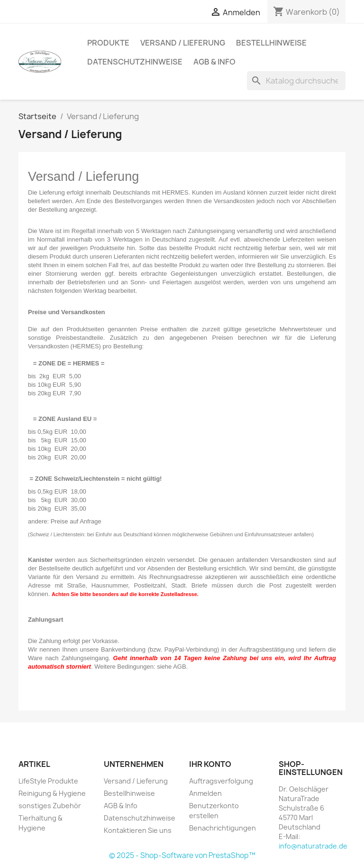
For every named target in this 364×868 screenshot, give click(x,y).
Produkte (108, 43)
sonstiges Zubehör (50, 806)
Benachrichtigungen (223, 828)
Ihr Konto (210, 764)
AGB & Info (214, 62)
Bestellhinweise (271, 43)
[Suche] (296, 81)
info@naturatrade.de (313, 846)
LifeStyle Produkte (48, 781)
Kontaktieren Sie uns (138, 830)
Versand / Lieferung (183, 43)
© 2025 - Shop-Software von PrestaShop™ (182, 855)
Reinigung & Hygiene (52, 793)
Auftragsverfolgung (221, 781)
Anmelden (205, 793)
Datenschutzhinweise (135, 62)
